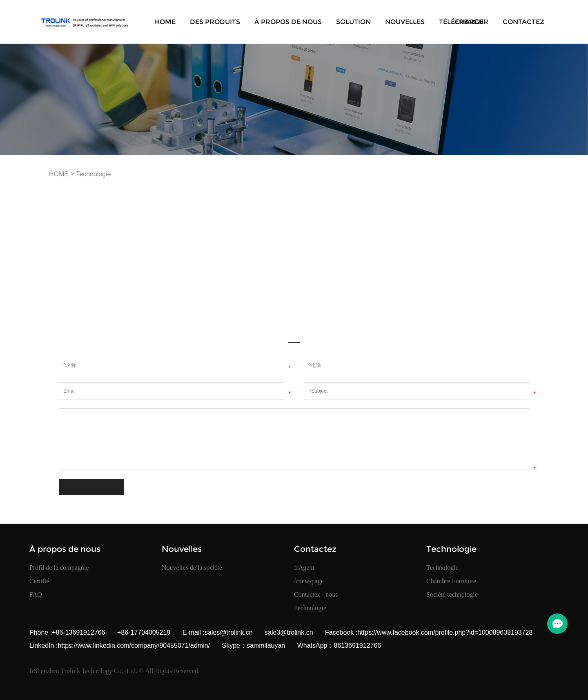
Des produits (215, 22)
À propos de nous (288, 22)
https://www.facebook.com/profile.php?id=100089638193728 (445, 632)
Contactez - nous (316, 594)
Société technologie (452, 594)
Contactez (523, 22)
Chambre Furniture (451, 581)
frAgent (304, 568)
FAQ (36, 594)
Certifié (39, 581)
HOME (165, 22)
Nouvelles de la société (192, 568)
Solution (353, 22)
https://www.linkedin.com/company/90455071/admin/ (134, 646)
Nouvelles (405, 22)
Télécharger (464, 22)
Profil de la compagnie (59, 568)
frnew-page (309, 581)
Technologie (93, 174)
